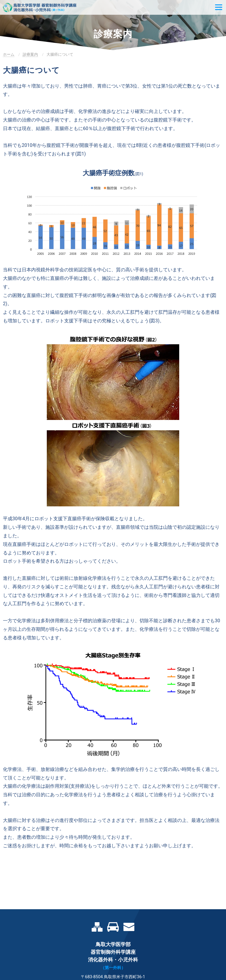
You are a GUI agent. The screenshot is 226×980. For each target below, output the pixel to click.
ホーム (9, 54)
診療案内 (30, 54)
